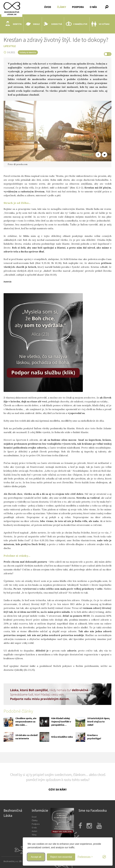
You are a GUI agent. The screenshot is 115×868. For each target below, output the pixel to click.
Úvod (48, 7)
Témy (34, 835)
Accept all (36, 857)
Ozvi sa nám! (58, 789)
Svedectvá (53, 24)
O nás (93, 7)
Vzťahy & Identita (28, 52)
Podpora (78, 7)
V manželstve (77, 24)
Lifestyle (10, 46)
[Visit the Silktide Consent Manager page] (104, 857)
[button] (107, 7)
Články (62, 7)
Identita (13, 24)
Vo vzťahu (100, 24)
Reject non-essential (61, 857)
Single (33, 24)
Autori (34, 831)
